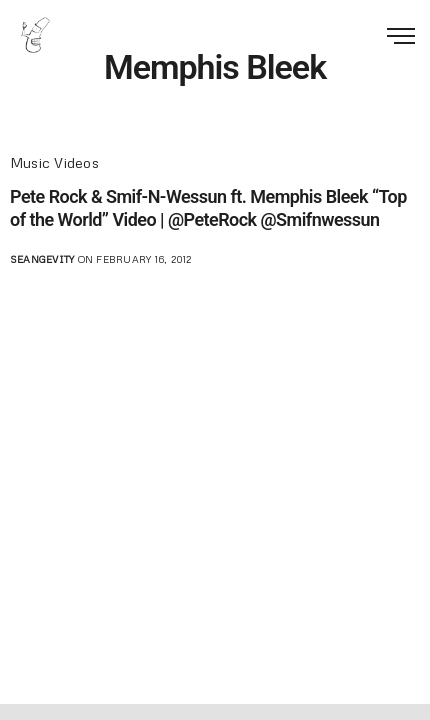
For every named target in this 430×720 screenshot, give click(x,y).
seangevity (42, 259)
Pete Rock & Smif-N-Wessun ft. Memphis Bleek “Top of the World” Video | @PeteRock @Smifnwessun (208, 208)
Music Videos (54, 162)
